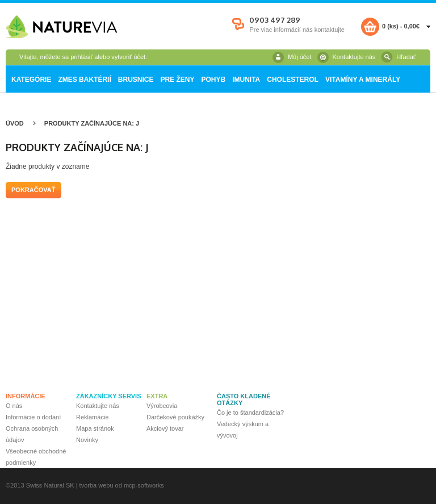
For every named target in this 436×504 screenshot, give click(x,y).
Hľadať (406, 57)
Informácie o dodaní (33, 417)
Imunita (246, 80)
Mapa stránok (95, 428)
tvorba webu (97, 485)
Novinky (87, 440)
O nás (14, 406)
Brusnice (136, 80)
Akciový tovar (165, 428)
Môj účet (300, 57)
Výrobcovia (162, 406)
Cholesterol (293, 80)
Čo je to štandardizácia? (250, 413)
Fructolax (27, 107)
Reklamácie (92, 417)
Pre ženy (177, 80)
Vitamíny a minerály (363, 80)
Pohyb (213, 80)
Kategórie (31, 80)
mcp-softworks (144, 485)
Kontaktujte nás (354, 57)
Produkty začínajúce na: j (92, 123)
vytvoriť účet (128, 57)
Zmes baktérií (84, 80)
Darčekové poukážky (175, 417)
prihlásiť (81, 57)
